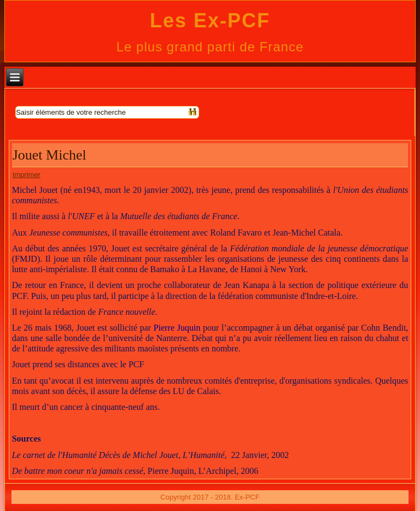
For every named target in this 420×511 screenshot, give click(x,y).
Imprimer (27, 175)
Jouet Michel (49, 155)
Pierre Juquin (177, 328)
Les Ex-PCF (210, 20)
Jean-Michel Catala (306, 233)
